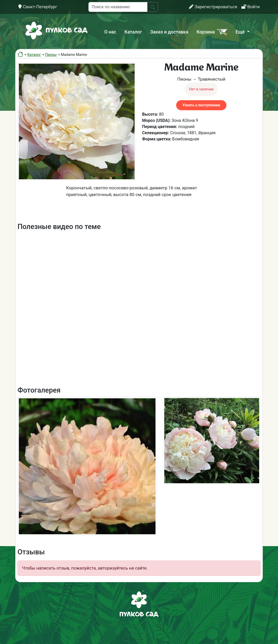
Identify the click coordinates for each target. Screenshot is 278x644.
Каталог (133, 32)
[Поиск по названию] (118, 7)
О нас (110, 32)
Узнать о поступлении (201, 105)
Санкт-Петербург (38, 7)
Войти (251, 7)
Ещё (241, 32)
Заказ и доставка (169, 32)
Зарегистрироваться (213, 7)
